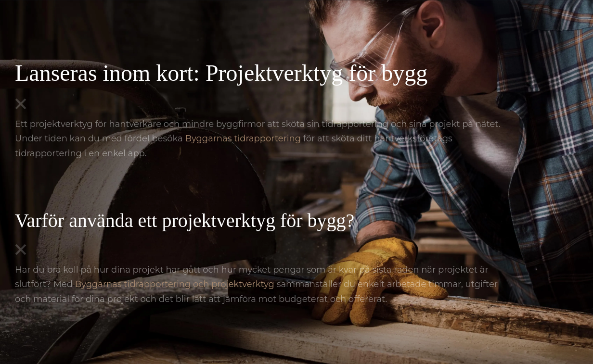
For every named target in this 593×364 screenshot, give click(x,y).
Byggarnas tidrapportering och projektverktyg (175, 284)
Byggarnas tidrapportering (243, 138)
